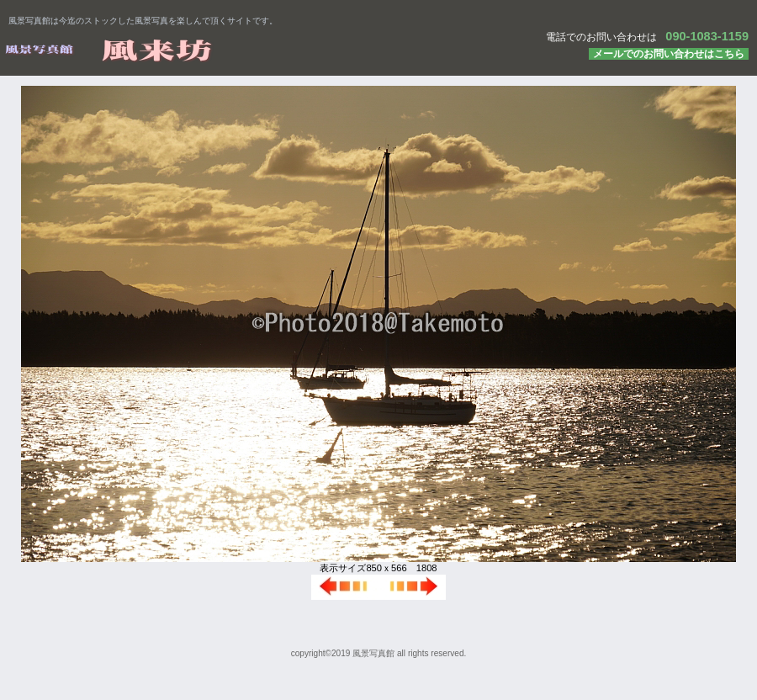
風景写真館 (210, 50)
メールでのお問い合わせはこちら (669, 54)
